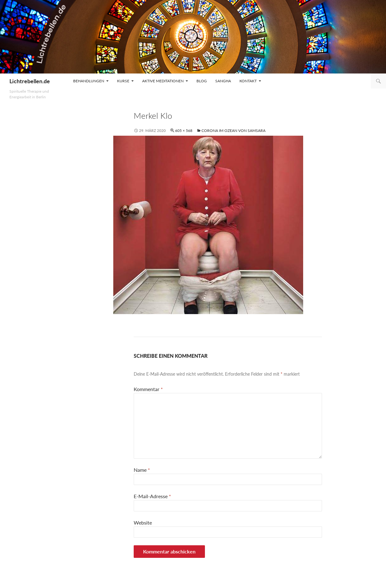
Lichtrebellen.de (30, 81)
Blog (202, 81)
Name (142, 470)
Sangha (223, 81)
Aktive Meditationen (163, 81)
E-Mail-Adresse (152, 496)
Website (143, 523)
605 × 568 (184, 131)
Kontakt (248, 81)
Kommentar (148, 389)
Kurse (123, 81)
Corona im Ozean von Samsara (233, 131)
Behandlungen (89, 81)
